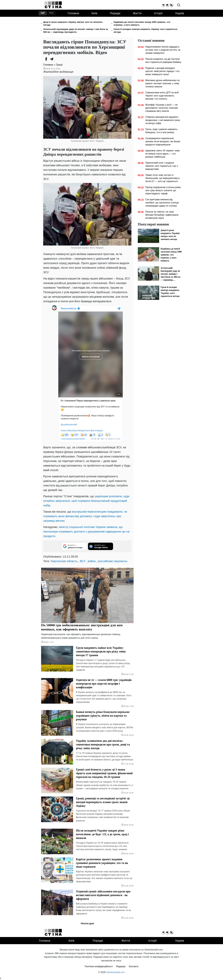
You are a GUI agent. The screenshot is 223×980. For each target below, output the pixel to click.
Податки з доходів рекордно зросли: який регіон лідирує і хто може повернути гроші (162, 71)
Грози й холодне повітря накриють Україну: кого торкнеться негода (145, 31)
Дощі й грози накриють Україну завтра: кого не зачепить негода (73, 23)
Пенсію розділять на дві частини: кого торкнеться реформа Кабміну (163, 61)
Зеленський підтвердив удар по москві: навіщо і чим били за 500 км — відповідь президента (76, 31)
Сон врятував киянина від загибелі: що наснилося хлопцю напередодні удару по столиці (162, 203)
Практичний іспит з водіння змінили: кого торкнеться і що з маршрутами (162, 166)
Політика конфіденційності (99, 966)
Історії (158, 13)
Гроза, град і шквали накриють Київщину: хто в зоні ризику (161, 131)
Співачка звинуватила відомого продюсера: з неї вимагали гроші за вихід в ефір (163, 120)
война (92, 561)
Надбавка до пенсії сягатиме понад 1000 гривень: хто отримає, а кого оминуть (142, 23)
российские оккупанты (113, 561)
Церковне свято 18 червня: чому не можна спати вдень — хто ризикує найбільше (163, 154)
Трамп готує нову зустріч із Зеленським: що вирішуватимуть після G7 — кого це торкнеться (163, 178)
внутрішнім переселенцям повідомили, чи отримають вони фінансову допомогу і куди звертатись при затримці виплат (85, 516)
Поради (115, 13)
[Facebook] (46, 59)
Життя (137, 13)
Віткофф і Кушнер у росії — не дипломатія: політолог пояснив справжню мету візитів (162, 108)
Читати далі (87, 923)
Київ (94, 13)
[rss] (171, 5)
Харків (180, 13)
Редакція (121, 966)
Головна (73, 13)
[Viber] (57, 59)
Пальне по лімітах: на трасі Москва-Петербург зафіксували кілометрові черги (162, 215)
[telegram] (163, 5)
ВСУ (83, 561)
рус (51, 13)
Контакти (134, 966)
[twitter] (167, 5)
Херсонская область (64, 561)
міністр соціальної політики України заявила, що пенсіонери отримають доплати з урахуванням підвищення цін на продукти (86, 532)
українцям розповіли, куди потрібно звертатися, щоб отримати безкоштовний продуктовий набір (86, 501)
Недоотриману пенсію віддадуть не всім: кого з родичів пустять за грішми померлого (163, 50)
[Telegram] (52, 59)
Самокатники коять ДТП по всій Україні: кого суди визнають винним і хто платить (162, 96)
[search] (179, 5)
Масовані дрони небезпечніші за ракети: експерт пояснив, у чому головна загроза (162, 83)
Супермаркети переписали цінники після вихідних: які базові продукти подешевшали (163, 141)
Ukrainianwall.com (115, 972)
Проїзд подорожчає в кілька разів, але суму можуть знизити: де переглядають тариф (163, 190)
